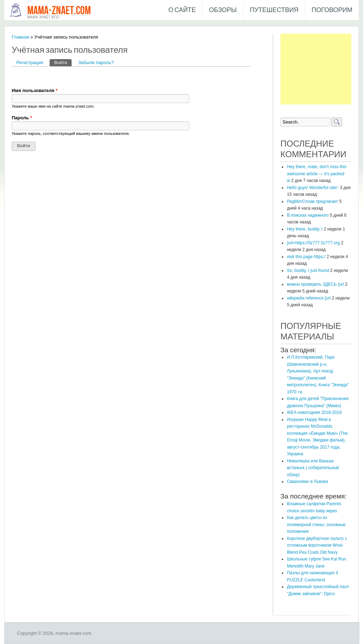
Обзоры (223, 10)
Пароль (22, 118)
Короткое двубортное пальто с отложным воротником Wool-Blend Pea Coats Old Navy (317, 545)
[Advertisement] (316, 69)
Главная (20, 37)
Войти (63, 62)
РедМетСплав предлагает (312, 201)
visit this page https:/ (306, 257)
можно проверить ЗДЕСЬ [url (315, 284)
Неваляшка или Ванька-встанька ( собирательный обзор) (313, 468)
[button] (17, 77)
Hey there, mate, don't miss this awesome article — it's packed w (317, 174)
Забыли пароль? (96, 62)
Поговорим (332, 10)
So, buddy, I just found (308, 270)
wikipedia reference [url (309, 298)
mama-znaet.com (59, 11)
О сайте (182, 10)
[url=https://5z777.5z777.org (313, 243)
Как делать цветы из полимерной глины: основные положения (316, 525)
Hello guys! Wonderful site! (313, 188)
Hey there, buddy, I (305, 229)
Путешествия (274, 10)
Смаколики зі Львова (307, 481)
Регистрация (30, 62)
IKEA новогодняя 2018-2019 (314, 412)
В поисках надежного (308, 215)
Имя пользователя (35, 90)
